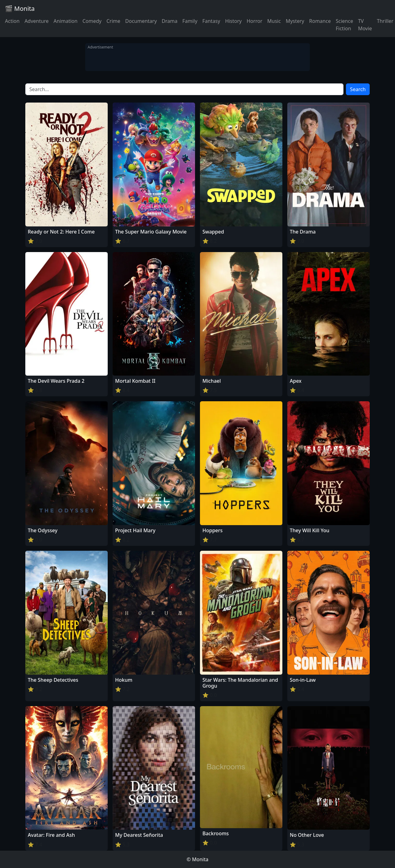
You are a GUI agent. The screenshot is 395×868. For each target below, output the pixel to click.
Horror (254, 21)
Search (358, 89)
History (233, 21)
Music (274, 21)
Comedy (92, 21)
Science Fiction (344, 25)
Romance (320, 21)
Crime (113, 21)
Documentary (141, 21)
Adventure (36, 21)
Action (12, 21)
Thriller (385, 21)
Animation (65, 21)
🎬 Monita (20, 8)
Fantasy (211, 21)
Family (190, 21)
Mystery (295, 21)
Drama (170, 21)
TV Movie (365, 25)
